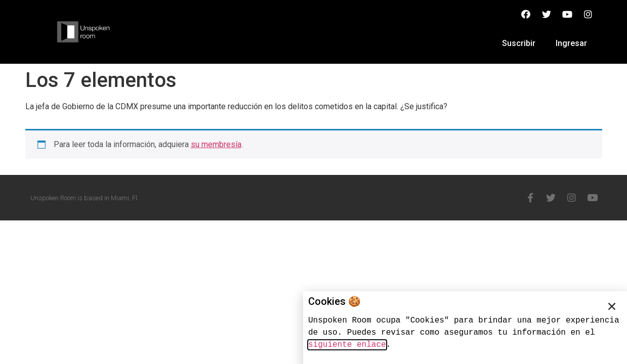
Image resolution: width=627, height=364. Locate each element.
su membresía (216, 144)
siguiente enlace (347, 345)
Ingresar (571, 43)
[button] (612, 306)
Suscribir (519, 43)
